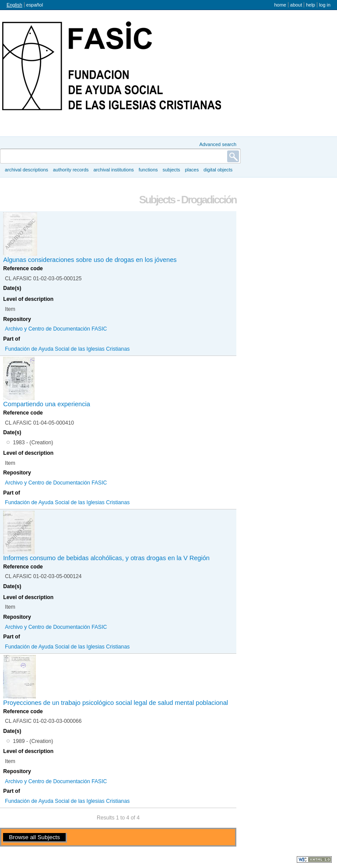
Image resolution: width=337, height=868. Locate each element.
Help (311, 5)
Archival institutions (113, 170)
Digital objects (218, 170)
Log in (325, 5)
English (14, 5)
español (35, 5)
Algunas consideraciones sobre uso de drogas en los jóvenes (90, 260)
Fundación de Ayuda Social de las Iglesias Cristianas (67, 349)
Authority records (71, 170)
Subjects (171, 170)
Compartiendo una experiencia (47, 404)
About (296, 5)
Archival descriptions (26, 170)
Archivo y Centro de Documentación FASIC (56, 329)
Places (192, 170)
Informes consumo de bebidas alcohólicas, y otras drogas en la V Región (106, 558)
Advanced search (218, 144)
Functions (148, 170)
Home (280, 5)
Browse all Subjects (34, 837)
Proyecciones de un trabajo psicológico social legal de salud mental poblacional (116, 703)
